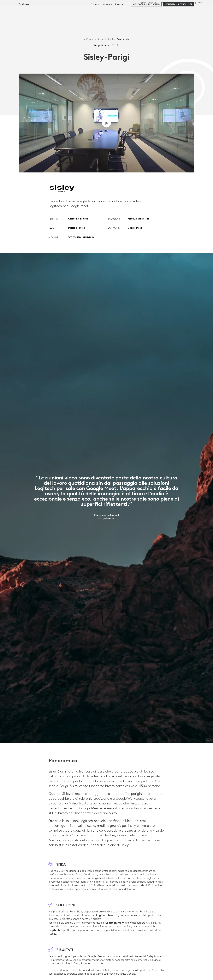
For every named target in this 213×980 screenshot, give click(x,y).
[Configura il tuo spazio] (146, 18)
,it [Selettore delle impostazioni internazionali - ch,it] (200, 3)
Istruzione (176, 3)
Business (165, 3)
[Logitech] (25, 9)
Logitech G (154, 3)
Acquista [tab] (49, 9)
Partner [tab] (108, 9)
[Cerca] (175, 10)
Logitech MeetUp (107, 915)
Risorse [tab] (93, 9)
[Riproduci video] (106, 123)
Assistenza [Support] (187, 3)
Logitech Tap (57, 930)
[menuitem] (95, 18)
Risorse (90, 39)
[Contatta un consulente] (179, 18)
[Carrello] (200, 10)
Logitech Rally (115, 923)
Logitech (142, 3)
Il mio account (191, 10)
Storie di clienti (105, 39)
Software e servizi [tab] (71, 9)
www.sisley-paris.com (81, 237)
